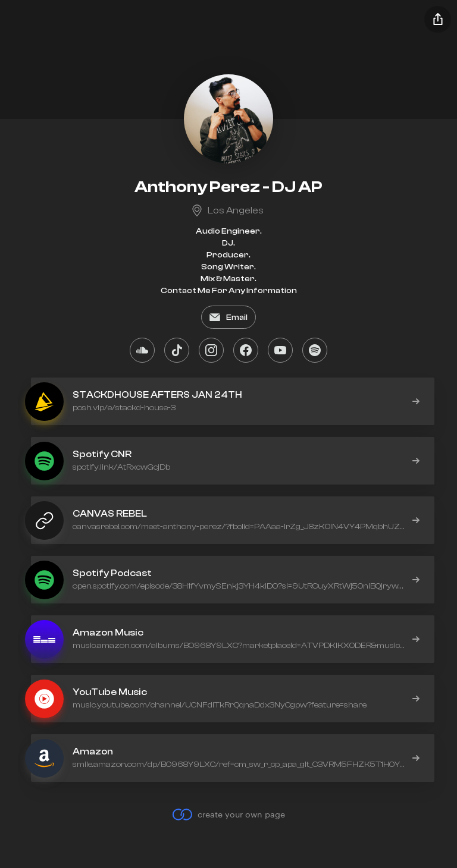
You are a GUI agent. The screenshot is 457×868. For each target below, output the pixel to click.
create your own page (228, 814)
